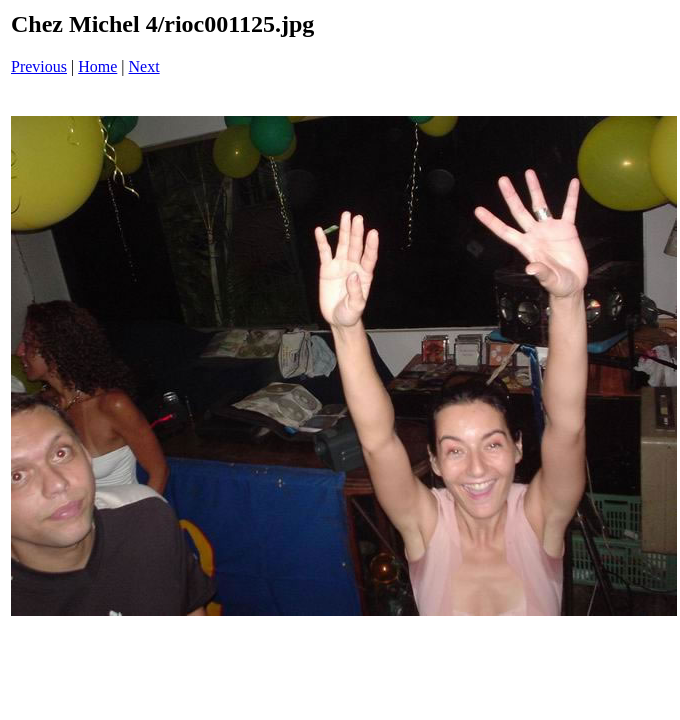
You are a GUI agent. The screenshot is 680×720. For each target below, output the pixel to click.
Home (97, 66)
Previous (39, 66)
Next (144, 66)
